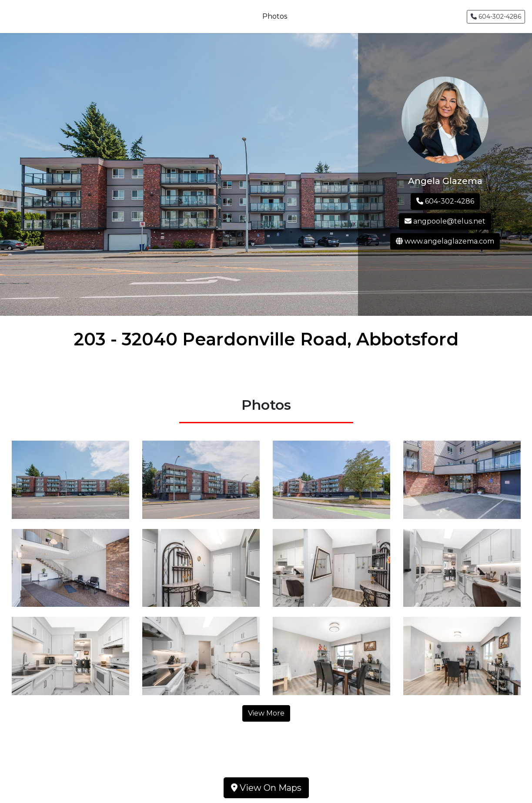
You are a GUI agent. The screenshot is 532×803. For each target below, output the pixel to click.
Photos (275, 16)
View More (266, 713)
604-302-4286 (496, 17)
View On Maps (266, 788)
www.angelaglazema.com (445, 241)
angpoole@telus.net (445, 221)
